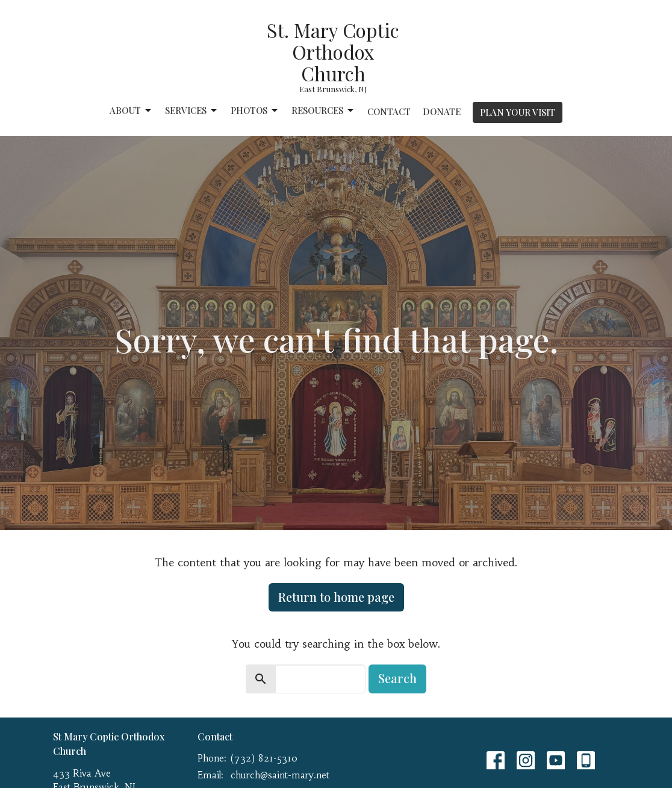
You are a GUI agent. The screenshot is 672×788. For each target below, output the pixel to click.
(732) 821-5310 (264, 758)
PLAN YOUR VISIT (518, 112)
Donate (442, 111)
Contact (389, 111)
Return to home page (336, 597)
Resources (323, 111)
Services (192, 111)
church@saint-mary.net (280, 775)
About (131, 111)
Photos (255, 111)
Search (397, 678)
